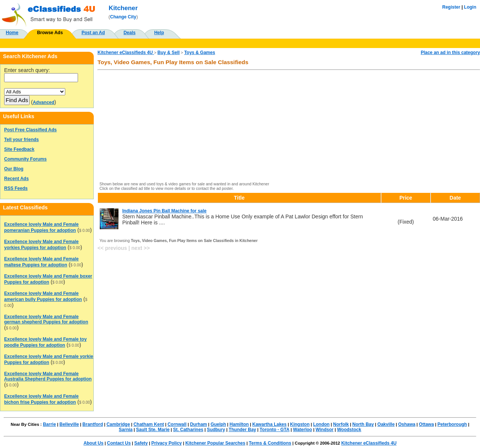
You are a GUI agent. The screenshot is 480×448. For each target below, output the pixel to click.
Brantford (93, 424)
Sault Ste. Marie (153, 430)
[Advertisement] (289, 126)
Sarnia (126, 430)
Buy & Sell (169, 53)
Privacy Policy (166, 443)
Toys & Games (199, 53)
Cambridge (118, 424)
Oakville (386, 424)
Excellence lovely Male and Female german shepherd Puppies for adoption (46, 319)
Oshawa (407, 424)
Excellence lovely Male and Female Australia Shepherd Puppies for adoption (48, 376)
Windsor (325, 430)
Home (12, 33)
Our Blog (14, 169)
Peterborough (452, 424)
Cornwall (177, 424)
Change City (123, 17)
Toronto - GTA (274, 430)
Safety (141, 443)
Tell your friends (21, 140)
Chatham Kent (149, 424)
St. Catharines (188, 430)
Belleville (69, 424)
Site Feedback (19, 149)
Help (159, 33)
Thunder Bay (242, 430)
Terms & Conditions (270, 443)
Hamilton (239, 424)
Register (451, 7)
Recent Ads (16, 179)
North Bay (363, 424)
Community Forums (25, 159)
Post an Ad (93, 33)
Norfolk (341, 424)
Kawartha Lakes (269, 424)
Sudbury (216, 430)
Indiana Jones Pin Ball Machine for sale (164, 211)
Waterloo (302, 430)
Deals (129, 33)
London (321, 424)
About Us (94, 443)
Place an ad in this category (450, 53)
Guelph (218, 424)
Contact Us (119, 443)
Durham (199, 424)
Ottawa (426, 424)
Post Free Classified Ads (30, 130)
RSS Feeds (16, 188)
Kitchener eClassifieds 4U (126, 53)
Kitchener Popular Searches (215, 443)
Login (470, 7)
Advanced (43, 102)
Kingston (300, 424)
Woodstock (349, 430)
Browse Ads (50, 33)
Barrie (49, 424)
